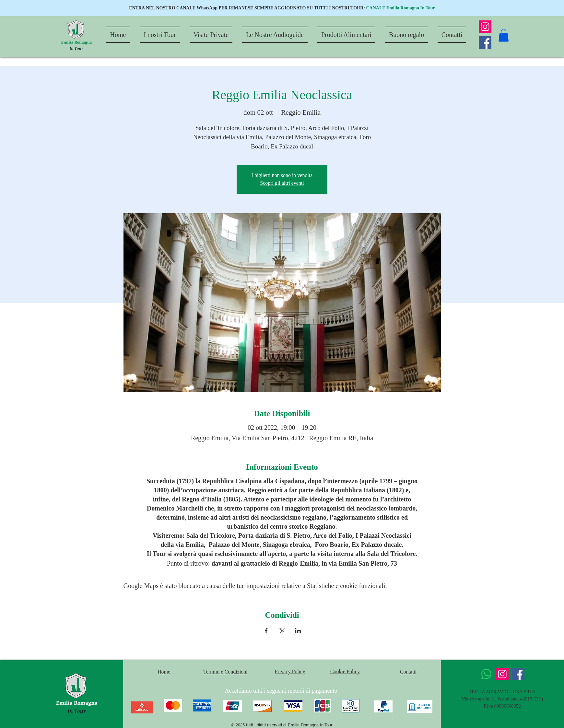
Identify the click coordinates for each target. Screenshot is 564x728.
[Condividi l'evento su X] (282, 631)
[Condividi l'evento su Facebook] (266, 631)
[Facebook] (485, 43)
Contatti (408, 672)
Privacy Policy (290, 671)
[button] (504, 35)
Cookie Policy (345, 671)
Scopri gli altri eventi (282, 183)
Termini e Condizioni (225, 672)
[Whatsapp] (486, 674)
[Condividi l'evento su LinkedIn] (298, 631)
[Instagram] (485, 27)
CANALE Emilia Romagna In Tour (400, 8)
